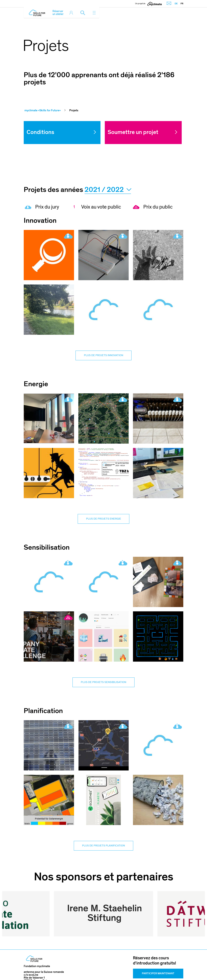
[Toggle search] (83, 13)
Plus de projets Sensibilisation (103, 684)
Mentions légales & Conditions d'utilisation (89, 971)
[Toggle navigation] (94, 13)
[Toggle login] (72, 13)
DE (176, 4)
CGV (125, 971)
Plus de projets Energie (103, 520)
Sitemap (178, 971)
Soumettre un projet (133, 132)
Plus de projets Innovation (104, 356)
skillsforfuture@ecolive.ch (40, 964)
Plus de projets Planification (103, 849)
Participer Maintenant (158, 949)
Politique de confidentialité (150, 971)
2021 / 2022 (108, 190)
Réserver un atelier (58, 13)
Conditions (40, 132)
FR (182, 4)
